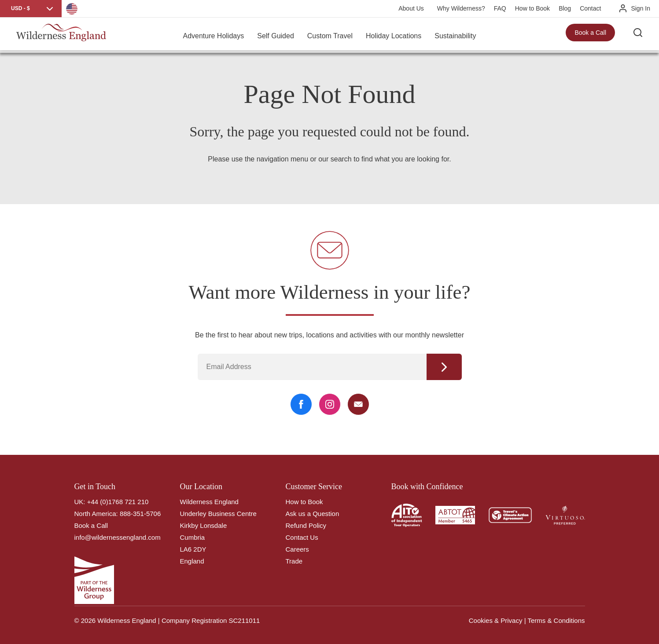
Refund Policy (306, 525)
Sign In (641, 8)
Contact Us (302, 537)
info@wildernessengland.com (118, 537)
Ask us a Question (313, 514)
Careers (297, 549)
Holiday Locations (394, 35)
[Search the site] (641, 35)
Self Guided (276, 35)
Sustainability (455, 35)
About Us (411, 8)
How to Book (532, 8)
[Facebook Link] (301, 404)
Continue (444, 367)
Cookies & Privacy (496, 620)
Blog (565, 8)
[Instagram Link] (330, 404)
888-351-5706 (140, 514)
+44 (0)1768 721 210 (118, 502)
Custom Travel (330, 35)
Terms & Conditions (556, 620)
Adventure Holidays (213, 35)
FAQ (500, 8)
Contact (590, 8)
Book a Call (590, 35)
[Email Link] (358, 404)
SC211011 (244, 620)
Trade (294, 561)
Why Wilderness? (461, 8)
